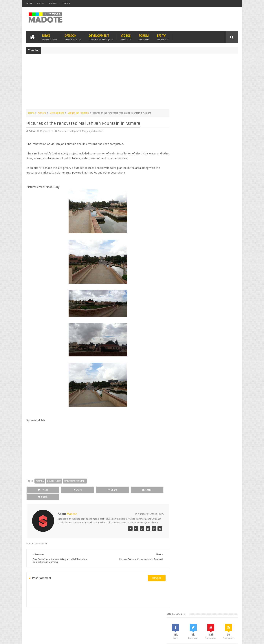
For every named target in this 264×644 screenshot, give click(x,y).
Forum (144, 37)
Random (227, 268)
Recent (185, 268)
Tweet (40, 490)
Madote (54, 638)
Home (29, 4)
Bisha (190, 293)
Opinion (73, 37)
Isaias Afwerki (193, 305)
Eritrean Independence (209, 299)
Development (101, 37)
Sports (216, 305)
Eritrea (209, 293)
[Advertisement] (132, 83)
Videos (126, 37)
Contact (66, 4)
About (41, 4)
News (49, 37)
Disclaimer (232, 638)
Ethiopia (229, 299)
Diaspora (64, 620)
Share (68, 490)
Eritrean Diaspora (185, 299)
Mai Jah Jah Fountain (78, 113)
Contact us (228, 620)
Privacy (222, 638)
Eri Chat (143, 620)
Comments (206, 268)
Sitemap (53, 4)
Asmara (42, 113)
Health (179, 305)
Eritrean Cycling (223, 293)
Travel (81, 620)
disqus (153, 575)
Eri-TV (163, 37)
